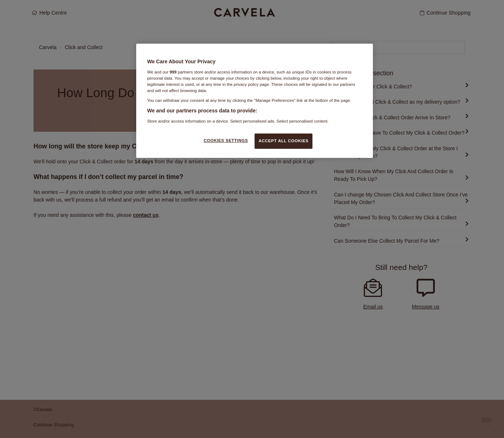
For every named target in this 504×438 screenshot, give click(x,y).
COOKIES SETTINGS (226, 140)
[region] (255, 101)
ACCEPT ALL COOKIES (283, 141)
